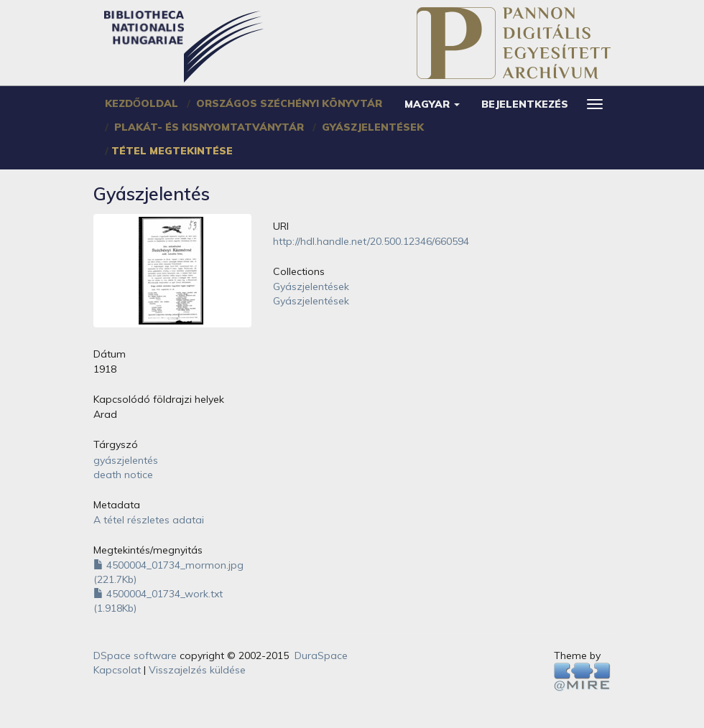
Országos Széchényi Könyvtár (289, 103)
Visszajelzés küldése (197, 670)
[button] (432, 104)
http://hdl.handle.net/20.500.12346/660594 (371, 241)
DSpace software (135, 655)
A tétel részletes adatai (149, 520)
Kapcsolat (117, 670)
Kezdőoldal (142, 103)
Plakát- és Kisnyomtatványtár (209, 127)
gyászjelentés (126, 460)
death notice (123, 475)
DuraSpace (321, 655)
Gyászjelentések (373, 127)
